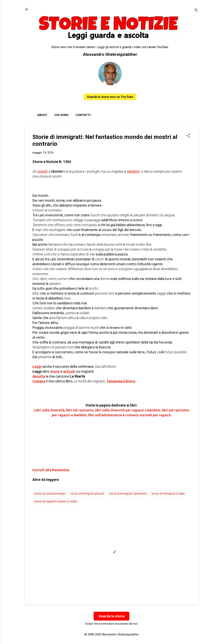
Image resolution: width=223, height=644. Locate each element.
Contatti (83, 115)
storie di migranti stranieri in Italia (55, 501)
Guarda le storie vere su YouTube (110, 97)
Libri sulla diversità (49, 410)
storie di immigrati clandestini (128, 494)
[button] (188, 136)
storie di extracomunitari (50, 494)
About (42, 115)
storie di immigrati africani (87, 494)
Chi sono (61, 115)
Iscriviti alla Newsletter (51, 470)
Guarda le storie (111, 616)
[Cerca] (196, 11)
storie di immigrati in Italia (168, 494)
